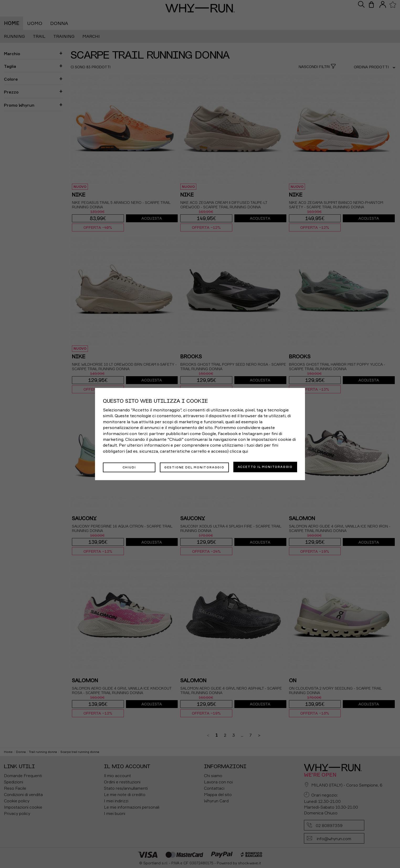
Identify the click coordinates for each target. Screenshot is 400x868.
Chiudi (129, 467)
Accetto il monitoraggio (265, 467)
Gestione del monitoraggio (194, 467)
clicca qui (239, 451)
